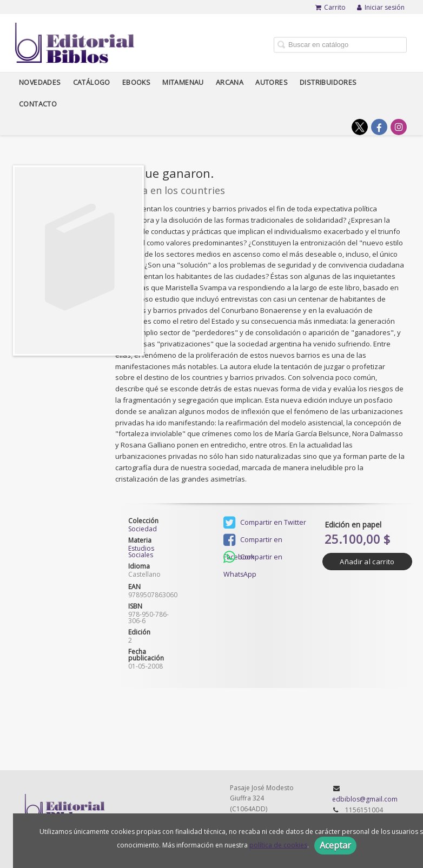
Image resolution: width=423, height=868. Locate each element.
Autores (272, 82)
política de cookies (278, 845)
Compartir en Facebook (253, 541)
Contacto (38, 104)
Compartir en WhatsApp (253, 558)
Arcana (230, 82)
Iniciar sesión (381, 7)
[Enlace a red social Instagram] (399, 127)
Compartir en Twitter (265, 523)
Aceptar (335, 845)
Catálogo (92, 82)
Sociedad (143, 529)
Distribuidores (328, 82)
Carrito (331, 7)
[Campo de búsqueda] (340, 45)
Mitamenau (183, 82)
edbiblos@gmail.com (365, 799)
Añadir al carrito (367, 562)
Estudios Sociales (141, 552)
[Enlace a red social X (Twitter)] (360, 127)
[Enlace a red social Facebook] (379, 127)
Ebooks (136, 82)
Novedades (40, 82)
